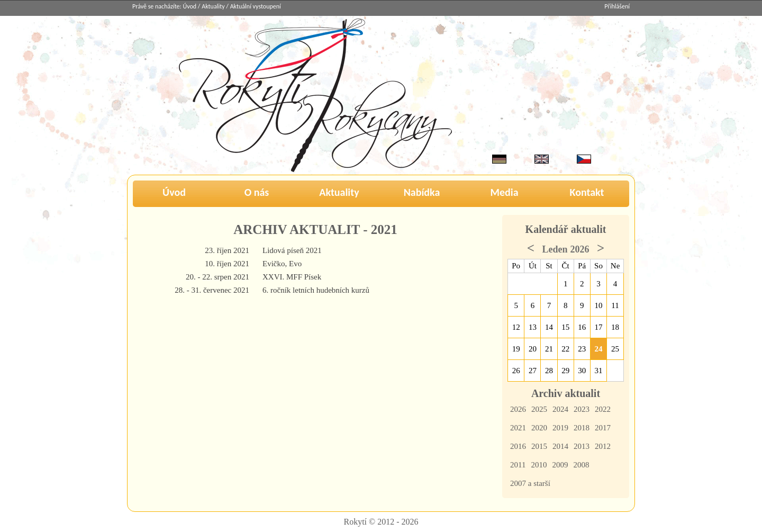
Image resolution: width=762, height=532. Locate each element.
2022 (603, 409)
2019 (560, 428)
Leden (555, 249)
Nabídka (422, 192)
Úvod (190, 6)
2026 (518, 409)
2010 (539, 465)
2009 (560, 465)
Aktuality (213, 6)
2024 (560, 409)
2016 (518, 446)
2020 (539, 428)
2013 (582, 446)
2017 (603, 428)
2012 (603, 446)
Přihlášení (617, 6)
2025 (539, 409)
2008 (581, 465)
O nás (257, 192)
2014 (560, 446)
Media (504, 192)
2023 (582, 409)
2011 (518, 465)
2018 (582, 428)
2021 (518, 428)
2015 (539, 446)
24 (599, 349)
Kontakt (587, 192)
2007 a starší (530, 483)
